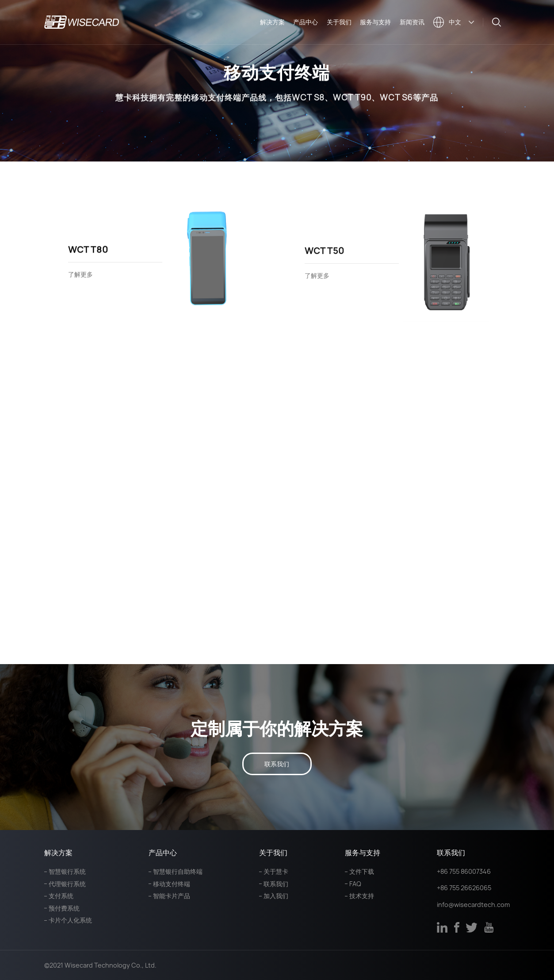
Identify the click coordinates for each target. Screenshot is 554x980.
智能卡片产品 (172, 896)
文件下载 (362, 871)
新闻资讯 (412, 22)
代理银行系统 (67, 884)
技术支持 (362, 896)
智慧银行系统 (67, 871)
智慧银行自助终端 (178, 871)
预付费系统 (64, 908)
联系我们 (277, 764)
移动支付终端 (172, 884)
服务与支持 (375, 22)
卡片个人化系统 (70, 920)
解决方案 (272, 22)
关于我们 (339, 22)
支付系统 (61, 896)
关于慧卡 (276, 871)
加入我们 (276, 896)
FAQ (355, 884)
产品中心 (306, 22)
